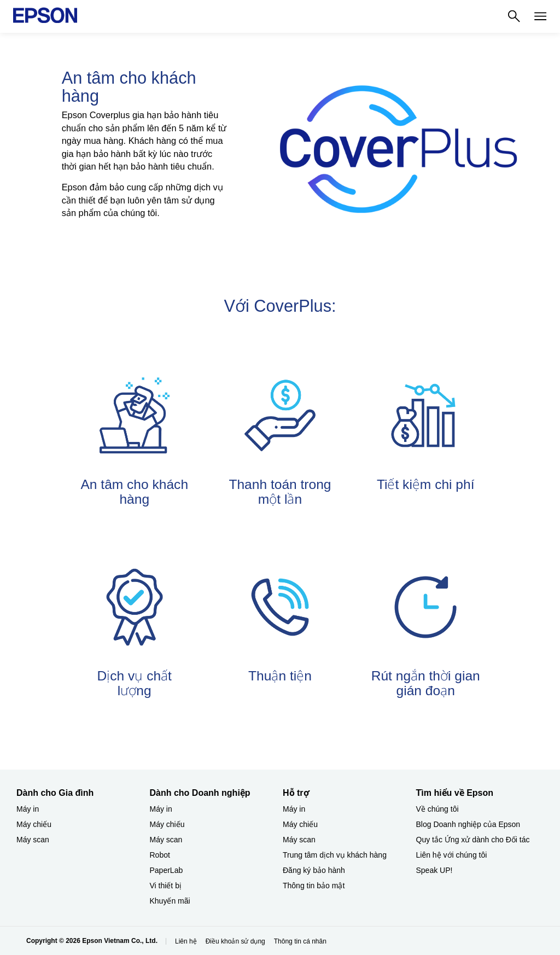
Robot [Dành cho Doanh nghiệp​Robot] (160, 855)
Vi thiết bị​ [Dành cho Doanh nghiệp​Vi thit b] (166, 886)
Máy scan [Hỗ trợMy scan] (299, 840)
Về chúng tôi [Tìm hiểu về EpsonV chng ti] (437, 809)
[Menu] (540, 16)
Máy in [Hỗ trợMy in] (294, 809)
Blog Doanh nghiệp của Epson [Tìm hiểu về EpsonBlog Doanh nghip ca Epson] (468, 824)
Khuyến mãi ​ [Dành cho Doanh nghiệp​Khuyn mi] (171, 901)
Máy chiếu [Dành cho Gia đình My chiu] (34, 824)
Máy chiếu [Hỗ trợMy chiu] (300, 824)
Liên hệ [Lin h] (186, 941)
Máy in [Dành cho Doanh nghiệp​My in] (161, 809)
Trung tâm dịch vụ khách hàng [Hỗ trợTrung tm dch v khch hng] (335, 855)
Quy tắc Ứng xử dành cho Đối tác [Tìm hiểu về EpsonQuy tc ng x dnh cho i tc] (473, 840)
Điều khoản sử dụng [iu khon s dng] (235, 941)
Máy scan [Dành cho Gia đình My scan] (33, 840)
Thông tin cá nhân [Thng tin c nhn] (300, 941)
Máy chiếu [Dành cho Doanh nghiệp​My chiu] (167, 824)
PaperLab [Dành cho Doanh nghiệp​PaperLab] (167, 870)
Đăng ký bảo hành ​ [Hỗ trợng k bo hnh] (315, 870)
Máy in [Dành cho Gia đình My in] (28, 809)
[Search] (514, 16)
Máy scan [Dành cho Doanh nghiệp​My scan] (166, 840)
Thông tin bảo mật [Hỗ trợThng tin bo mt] (314, 886)
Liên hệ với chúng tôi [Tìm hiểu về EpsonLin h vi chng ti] (452, 855)
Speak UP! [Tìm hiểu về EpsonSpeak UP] (434, 870)
